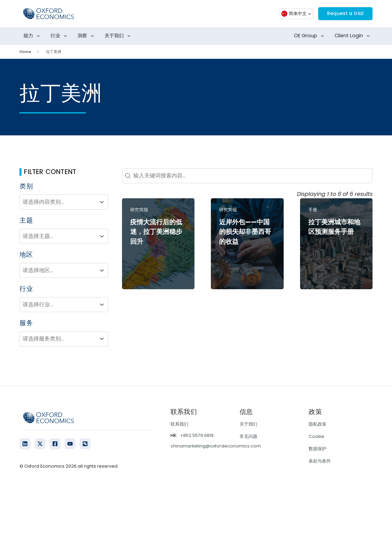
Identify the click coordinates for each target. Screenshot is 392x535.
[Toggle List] (102, 202)
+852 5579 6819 (197, 435)
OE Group (310, 36)
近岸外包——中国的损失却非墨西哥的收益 (245, 232)
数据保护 (317, 449)
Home (25, 52)
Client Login (354, 36)
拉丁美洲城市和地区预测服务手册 (334, 227)
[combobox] (58, 202)
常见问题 (248, 436)
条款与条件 (320, 461)
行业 (60, 36)
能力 (33, 36)
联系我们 (179, 424)
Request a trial (342, 14)
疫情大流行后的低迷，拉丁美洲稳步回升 (156, 232)
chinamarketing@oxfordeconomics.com (216, 446)
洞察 (87, 36)
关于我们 (119, 36)
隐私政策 (317, 424)
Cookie (316, 436)
